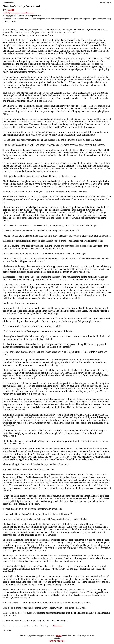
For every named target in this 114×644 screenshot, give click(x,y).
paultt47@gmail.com (11, 13)
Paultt (10, 10)
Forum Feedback (27, 13)
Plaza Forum (58, 626)
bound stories (57, 641)
